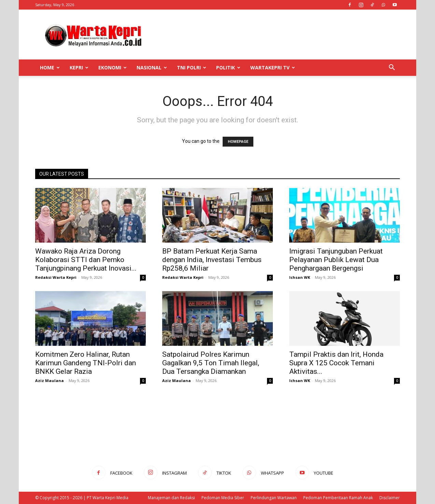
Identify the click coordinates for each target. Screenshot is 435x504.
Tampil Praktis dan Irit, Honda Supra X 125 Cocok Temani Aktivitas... (336, 363)
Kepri (79, 67)
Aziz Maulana (50, 380)
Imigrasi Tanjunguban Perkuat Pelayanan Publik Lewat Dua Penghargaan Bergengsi (336, 260)
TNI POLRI (192, 67)
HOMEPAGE (238, 142)
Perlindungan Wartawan (274, 498)
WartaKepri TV (273, 67)
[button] (392, 68)
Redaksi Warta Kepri (56, 277)
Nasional (152, 67)
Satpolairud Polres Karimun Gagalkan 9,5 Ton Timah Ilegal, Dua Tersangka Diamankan (211, 363)
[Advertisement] (276, 35)
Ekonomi (113, 67)
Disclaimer (390, 498)
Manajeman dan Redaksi (171, 498)
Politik (228, 67)
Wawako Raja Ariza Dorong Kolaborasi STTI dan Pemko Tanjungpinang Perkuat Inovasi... (86, 260)
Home (50, 67)
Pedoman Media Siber (223, 498)
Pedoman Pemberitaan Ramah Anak (338, 498)
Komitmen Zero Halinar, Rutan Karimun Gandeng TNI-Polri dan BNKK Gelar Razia (86, 363)
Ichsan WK (300, 277)
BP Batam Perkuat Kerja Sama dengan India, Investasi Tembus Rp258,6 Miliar (212, 260)
